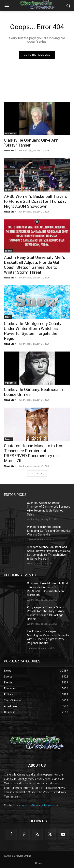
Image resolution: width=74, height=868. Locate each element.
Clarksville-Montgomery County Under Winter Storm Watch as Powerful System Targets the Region (33, 331)
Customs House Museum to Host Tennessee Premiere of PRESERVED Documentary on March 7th (34, 453)
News (8, 317)
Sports (8, 190)
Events (8, 439)
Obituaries (10, 133)
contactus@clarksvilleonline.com (40, 805)
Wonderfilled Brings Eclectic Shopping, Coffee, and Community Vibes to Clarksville (49, 531)
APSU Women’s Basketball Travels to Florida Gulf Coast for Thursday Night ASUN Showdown (35, 201)
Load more (37, 473)
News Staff (10, 150)
